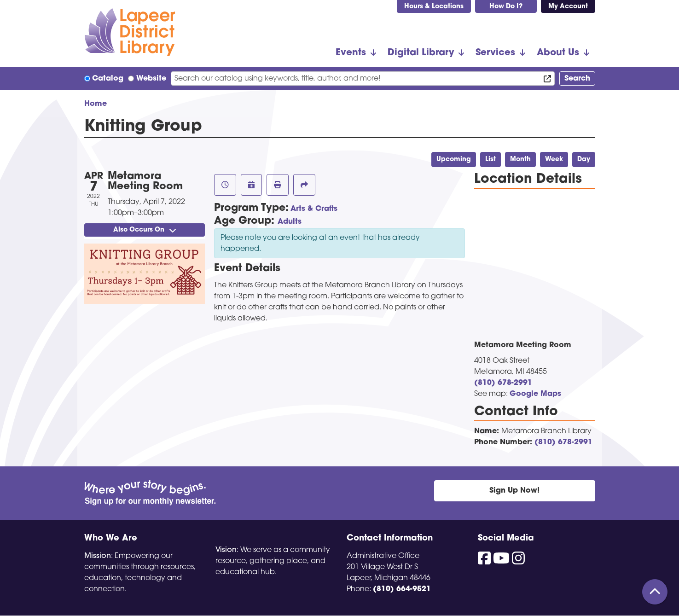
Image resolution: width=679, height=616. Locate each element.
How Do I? (506, 7)
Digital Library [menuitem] (421, 53)
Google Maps (535, 394)
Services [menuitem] (495, 53)
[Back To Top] (655, 592)
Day (584, 160)
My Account (568, 7)
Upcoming (454, 160)
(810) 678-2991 (503, 383)
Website (151, 79)
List (490, 160)
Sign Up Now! (514, 491)
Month (520, 160)
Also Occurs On (145, 230)
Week (554, 160)
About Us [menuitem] (558, 53)
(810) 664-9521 (402, 589)
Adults (290, 222)
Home (96, 104)
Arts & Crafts (314, 209)
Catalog (108, 79)
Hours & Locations (434, 7)
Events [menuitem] (351, 53)
